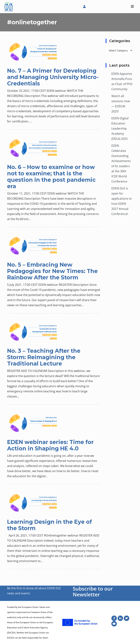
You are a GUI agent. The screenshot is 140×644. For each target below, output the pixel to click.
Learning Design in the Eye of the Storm (49, 525)
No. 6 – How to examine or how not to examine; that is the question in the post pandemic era (51, 177)
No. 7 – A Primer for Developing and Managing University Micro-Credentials (53, 77)
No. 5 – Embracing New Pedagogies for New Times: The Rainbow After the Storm (52, 271)
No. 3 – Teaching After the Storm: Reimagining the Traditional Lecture (44, 357)
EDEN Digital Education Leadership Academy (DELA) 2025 (120, 128)
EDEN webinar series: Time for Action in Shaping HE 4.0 (50, 445)
